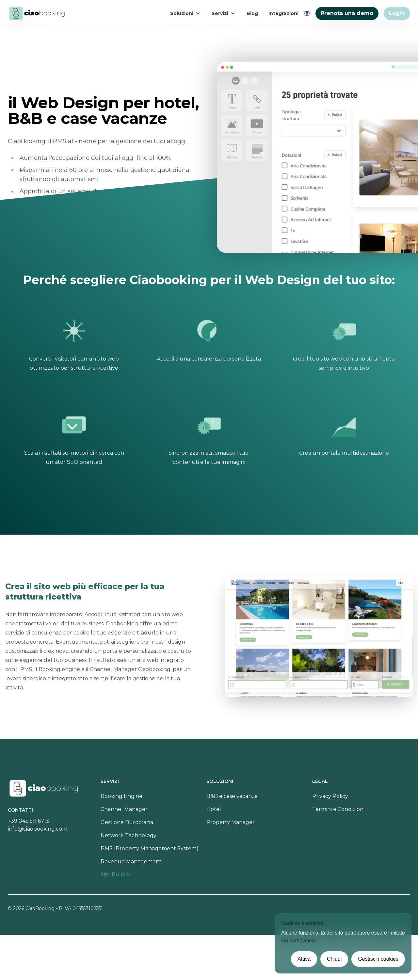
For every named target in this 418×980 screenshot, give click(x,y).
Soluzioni (186, 13)
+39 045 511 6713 (29, 821)
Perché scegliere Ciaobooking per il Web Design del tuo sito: (209, 280)
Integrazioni (283, 13)
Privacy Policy (330, 796)
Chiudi (334, 959)
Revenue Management (131, 862)
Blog (252, 13)
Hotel (214, 809)
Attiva (304, 959)
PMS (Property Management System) (150, 848)
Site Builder (116, 875)
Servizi (224, 13)
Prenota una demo (347, 13)
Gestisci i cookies (378, 959)
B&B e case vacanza (232, 796)
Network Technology (129, 835)
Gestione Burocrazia (127, 822)
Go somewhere (299, 941)
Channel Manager (124, 809)
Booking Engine (121, 796)
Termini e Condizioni (338, 809)
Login (397, 13)
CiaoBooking (40, 908)
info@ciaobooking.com (38, 829)
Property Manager (231, 822)
